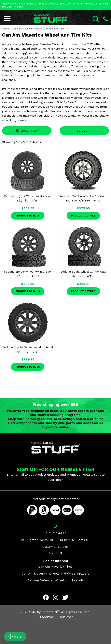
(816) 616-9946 (55, 533)
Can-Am (16, 29)
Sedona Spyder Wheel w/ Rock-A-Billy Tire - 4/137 (28, 198)
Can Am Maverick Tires (55, 567)
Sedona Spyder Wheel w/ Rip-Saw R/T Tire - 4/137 (28, 274)
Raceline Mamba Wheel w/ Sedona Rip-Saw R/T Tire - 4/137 (83, 198)
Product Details (28, 216)
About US (56, 553)
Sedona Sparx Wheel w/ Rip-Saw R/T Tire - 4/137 (83, 274)
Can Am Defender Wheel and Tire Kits (56, 580)
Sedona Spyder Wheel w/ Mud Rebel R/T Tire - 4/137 (28, 349)
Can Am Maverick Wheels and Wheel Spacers (55, 574)
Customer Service (55, 547)
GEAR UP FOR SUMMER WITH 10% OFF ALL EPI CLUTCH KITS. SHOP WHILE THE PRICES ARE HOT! (55, 5)
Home (5, 29)
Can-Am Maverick (33, 29)
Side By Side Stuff (44, 612)
